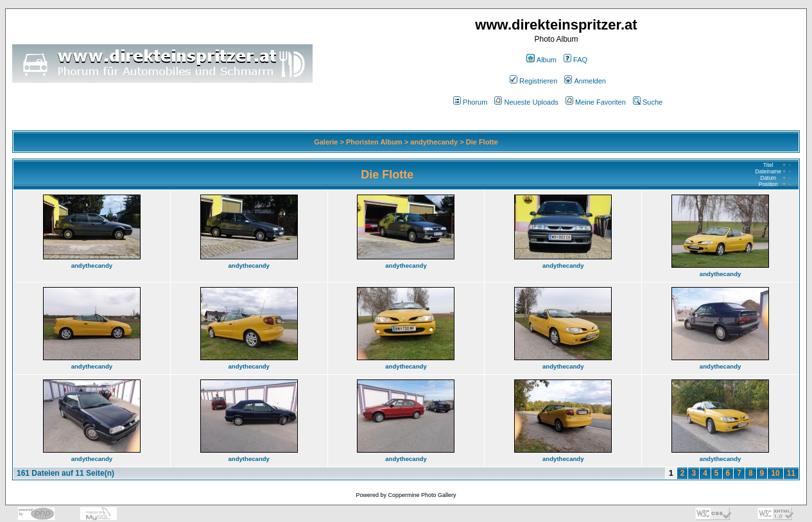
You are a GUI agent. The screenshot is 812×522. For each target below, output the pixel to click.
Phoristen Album (374, 142)
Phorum (471, 102)
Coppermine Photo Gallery (422, 495)
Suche (648, 102)
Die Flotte (482, 142)
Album (541, 60)
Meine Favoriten (596, 102)
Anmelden (585, 81)
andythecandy (434, 142)
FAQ (575, 60)
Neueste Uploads (526, 102)
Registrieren (533, 81)
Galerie (326, 142)
